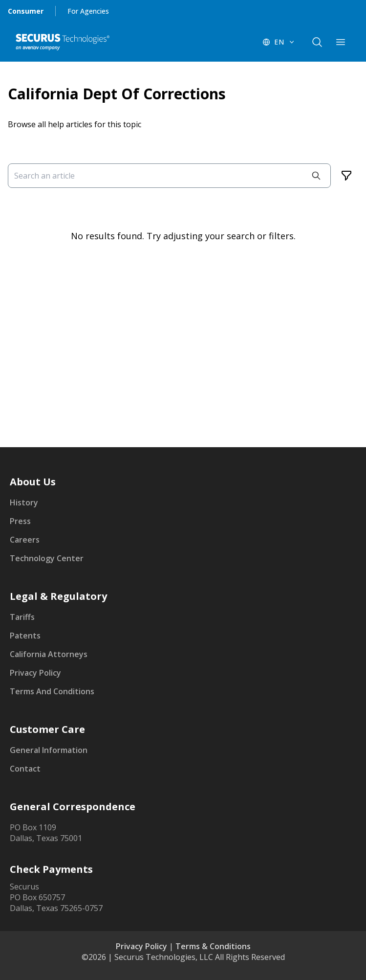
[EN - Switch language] (279, 42)
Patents (25, 636)
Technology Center (47, 558)
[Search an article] (169, 176)
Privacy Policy (35, 673)
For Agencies (88, 11)
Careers (25, 540)
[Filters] (346, 176)
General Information (49, 750)
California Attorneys (49, 654)
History (24, 502)
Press (20, 521)
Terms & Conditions (213, 946)
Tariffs (22, 617)
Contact (25, 769)
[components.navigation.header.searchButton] (317, 42)
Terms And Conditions (52, 691)
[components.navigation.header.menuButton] (341, 42)
